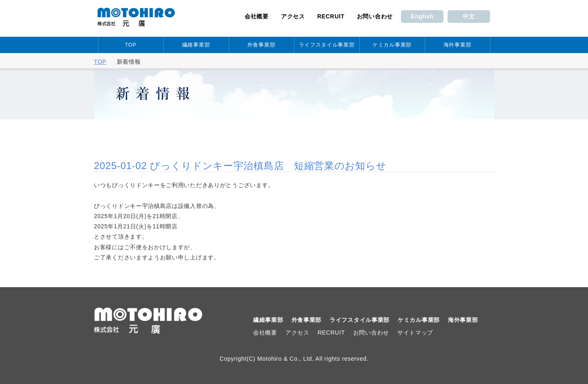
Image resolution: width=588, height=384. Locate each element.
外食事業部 (262, 45)
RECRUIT (331, 16)
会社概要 (257, 16)
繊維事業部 (196, 45)
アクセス (293, 16)
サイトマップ (415, 333)
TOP (131, 45)
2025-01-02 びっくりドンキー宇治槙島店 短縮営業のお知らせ (240, 166)
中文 (469, 16)
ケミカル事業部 (392, 45)
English (422, 16)
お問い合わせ (375, 16)
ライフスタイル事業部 (327, 45)
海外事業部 (458, 45)
